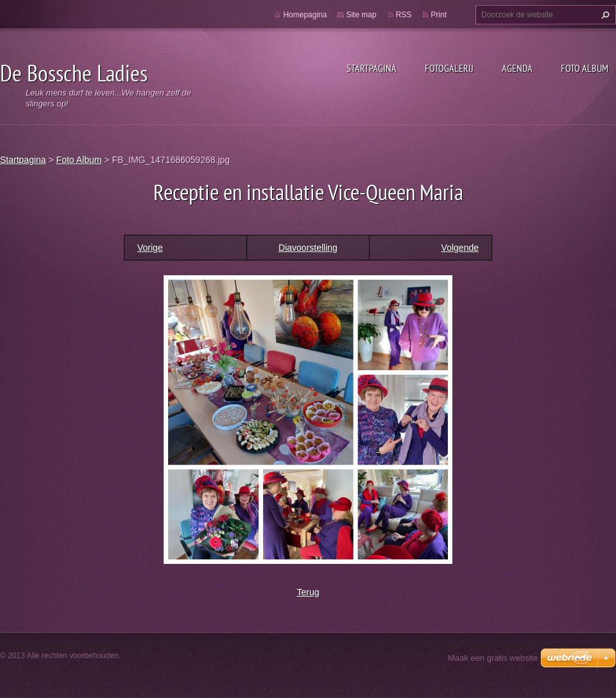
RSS (404, 15)
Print (439, 15)
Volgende (460, 248)
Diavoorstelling (308, 248)
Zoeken (604, 15)
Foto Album (585, 68)
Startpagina (372, 68)
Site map (361, 15)
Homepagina (305, 15)
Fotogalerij (449, 68)
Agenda (517, 68)
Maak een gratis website (493, 658)
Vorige (150, 248)
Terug (308, 592)
